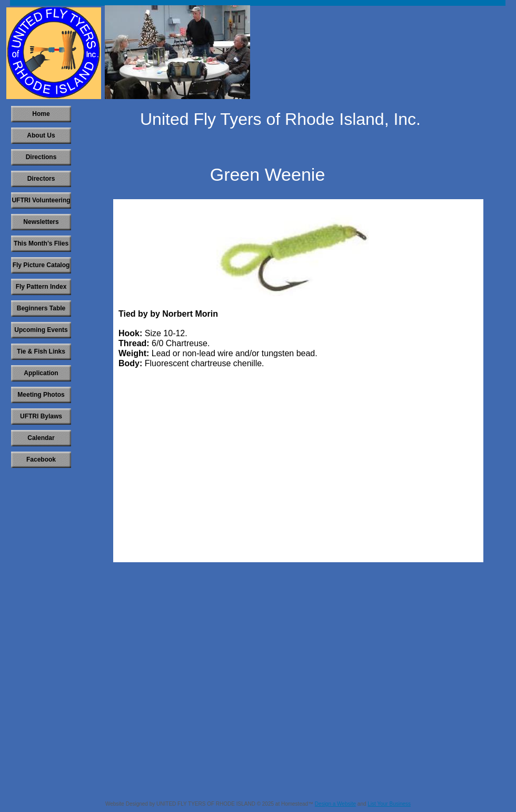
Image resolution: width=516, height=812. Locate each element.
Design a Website (335, 804)
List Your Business (389, 804)
